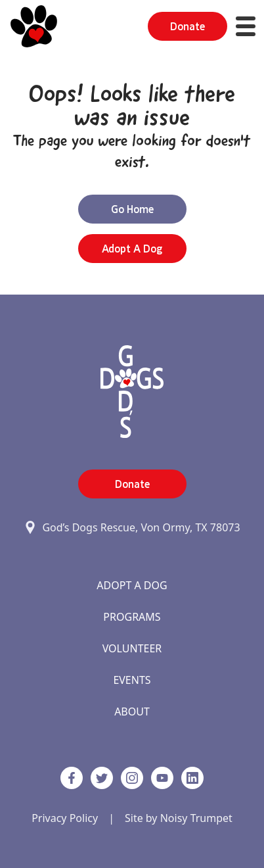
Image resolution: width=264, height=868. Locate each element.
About (132, 711)
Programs (132, 617)
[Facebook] (72, 778)
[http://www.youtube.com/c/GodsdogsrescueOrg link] (162, 778)
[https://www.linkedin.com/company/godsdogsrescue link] (192, 778)
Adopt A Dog (132, 585)
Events (132, 680)
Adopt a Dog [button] (132, 249)
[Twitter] (102, 778)
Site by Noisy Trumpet (179, 818)
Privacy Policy (65, 818)
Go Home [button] (132, 209)
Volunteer (132, 648)
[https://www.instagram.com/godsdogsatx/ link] (132, 778)
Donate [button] (187, 26)
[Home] (34, 26)
